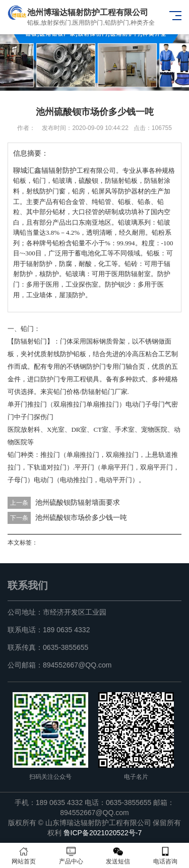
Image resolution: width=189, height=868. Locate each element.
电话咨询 (165, 856)
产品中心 (71, 856)
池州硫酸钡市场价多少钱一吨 (81, 517)
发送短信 (118, 856)
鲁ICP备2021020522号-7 (103, 833)
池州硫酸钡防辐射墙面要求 (78, 502)
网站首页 (24, 856)
